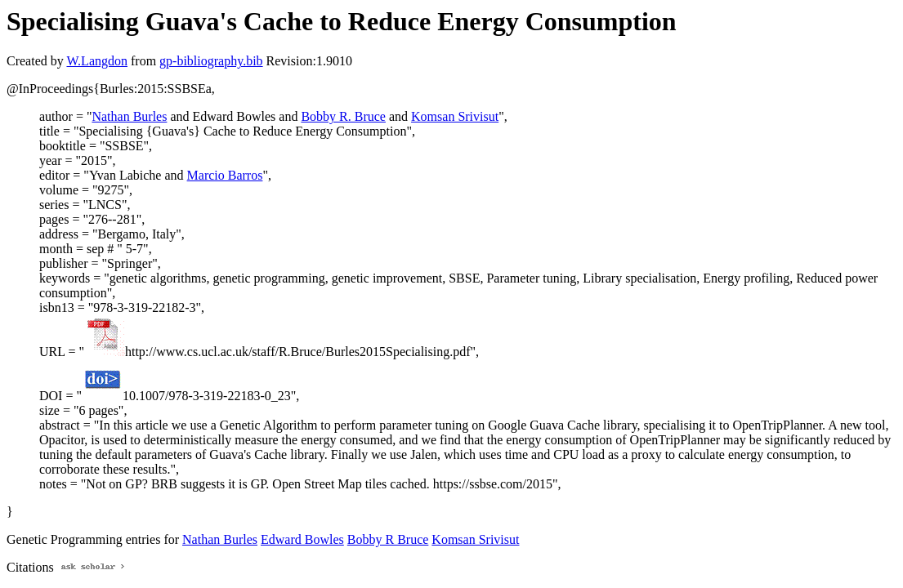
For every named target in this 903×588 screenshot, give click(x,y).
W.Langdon (97, 61)
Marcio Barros (225, 175)
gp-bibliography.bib (211, 61)
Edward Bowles (302, 539)
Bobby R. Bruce (343, 116)
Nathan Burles (129, 116)
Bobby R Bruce (388, 539)
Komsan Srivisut (455, 116)
